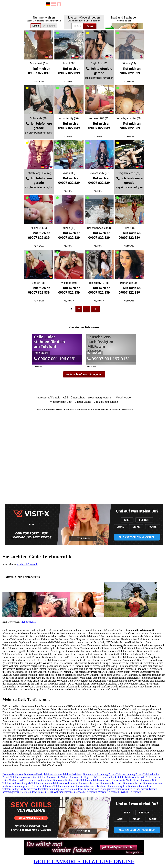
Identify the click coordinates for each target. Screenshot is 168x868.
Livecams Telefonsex (123, 783)
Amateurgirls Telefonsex (30, 783)
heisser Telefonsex (145, 783)
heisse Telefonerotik (100, 786)
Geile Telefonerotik (27, 564)
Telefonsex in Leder (135, 777)
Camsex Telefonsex (54, 783)
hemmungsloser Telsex (61, 789)
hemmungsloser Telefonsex (28, 786)
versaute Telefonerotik (77, 786)
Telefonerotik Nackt (122, 780)
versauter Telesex (131, 789)
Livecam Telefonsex (101, 783)
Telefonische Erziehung (95, 774)
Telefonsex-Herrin (34, 774)
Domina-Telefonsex (13, 774)
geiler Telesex (114, 789)
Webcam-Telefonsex (108, 792)
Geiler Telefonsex (142, 780)
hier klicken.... (28, 622)
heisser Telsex (99, 789)
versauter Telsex (40, 789)
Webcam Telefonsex (86, 792)
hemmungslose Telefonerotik (127, 786)
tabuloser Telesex (37, 792)
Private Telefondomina (147, 774)
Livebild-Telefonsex (130, 792)
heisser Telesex (149, 789)
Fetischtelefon (38, 777)
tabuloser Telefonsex (54, 786)
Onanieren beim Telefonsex (50, 780)
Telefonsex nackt (102, 780)
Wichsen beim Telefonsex (79, 780)
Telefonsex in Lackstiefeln (110, 777)
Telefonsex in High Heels (82, 777)
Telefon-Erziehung (73, 774)
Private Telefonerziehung (121, 774)
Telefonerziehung (53, 774)
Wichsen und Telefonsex (22, 780)
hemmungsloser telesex (15, 792)
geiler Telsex (24, 789)
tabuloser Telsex (82, 789)
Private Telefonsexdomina (16, 777)
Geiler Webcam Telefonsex (61, 792)
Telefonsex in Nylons (57, 777)
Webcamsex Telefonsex (77, 783)
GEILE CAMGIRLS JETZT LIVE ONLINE (84, 861)
